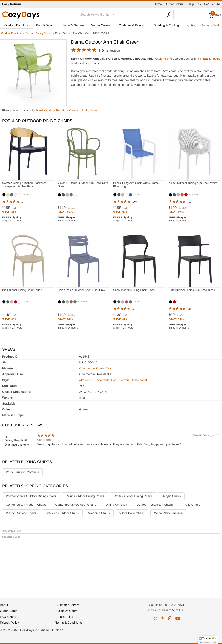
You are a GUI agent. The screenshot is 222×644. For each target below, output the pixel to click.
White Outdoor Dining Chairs (133, 496)
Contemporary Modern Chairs (26, 505)
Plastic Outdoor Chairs (21, 513)
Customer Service (68, 605)
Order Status (175, 4)
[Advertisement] (111, 566)
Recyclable (102, 380)
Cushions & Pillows (132, 25)
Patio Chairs (192, 505)
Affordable (86, 380)
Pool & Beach (45, 25)
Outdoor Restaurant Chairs (155, 505)
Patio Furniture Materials (22, 472)
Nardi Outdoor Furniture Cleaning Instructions (67, 110)
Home (158, 4)
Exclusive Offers (66, 611)
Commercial (139, 380)
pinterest (163, 618)
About (4, 605)
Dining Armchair (116, 505)
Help (191, 4)
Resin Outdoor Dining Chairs (85, 496)
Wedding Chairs (99, 513)
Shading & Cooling (166, 25)
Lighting (191, 25)
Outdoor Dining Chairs (38, 33)
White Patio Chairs (132, 513)
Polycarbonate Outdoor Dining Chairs (31, 496)
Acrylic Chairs (172, 496)
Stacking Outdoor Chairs (62, 513)
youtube (178, 618)
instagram (170, 618)
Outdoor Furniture (16, 25)
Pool (114, 380)
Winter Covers (101, 25)
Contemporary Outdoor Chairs (76, 505)
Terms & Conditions (69, 623)
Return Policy (64, 617)
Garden (124, 380)
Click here (162, 59)
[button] (208, 640)
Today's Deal (210, 25)
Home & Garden (73, 25)
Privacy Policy (9, 623)
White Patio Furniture (168, 513)
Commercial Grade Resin (96, 368)
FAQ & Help (8, 617)
